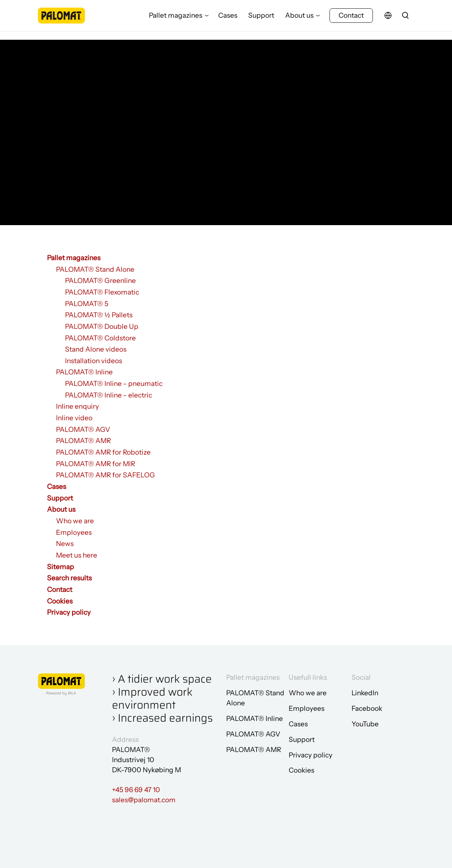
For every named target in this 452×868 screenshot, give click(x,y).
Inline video (74, 418)
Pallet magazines (176, 20)
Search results (69, 578)
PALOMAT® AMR (83, 441)
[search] (405, 20)
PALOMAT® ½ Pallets (99, 315)
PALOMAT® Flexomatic (102, 292)
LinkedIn (365, 693)
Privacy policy (69, 612)
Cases (228, 20)
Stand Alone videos (96, 349)
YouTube (365, 724)
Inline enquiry (78, 406)
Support (261, 20)
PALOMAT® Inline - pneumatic (114, 384)
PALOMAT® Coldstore (100, 338)
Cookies (60, 601)
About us (299, 20)
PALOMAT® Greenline (100, 281)
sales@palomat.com (144, 800)
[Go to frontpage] (61, 20)
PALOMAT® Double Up (102, 326)
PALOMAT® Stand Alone (95, 269)
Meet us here (77, 555)
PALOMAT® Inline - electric (109, 395)
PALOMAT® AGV (83, 429)
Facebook (367, 708)
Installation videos (94, 361)
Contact (351, 20)
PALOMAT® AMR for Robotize (103, 452)
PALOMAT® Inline (84, 372)
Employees (74, 532)
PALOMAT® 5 (87, 304)
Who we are (75, 521)
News (65, 544)
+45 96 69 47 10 (136, 790)
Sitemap (61, 567)
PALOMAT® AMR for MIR (96, 464)
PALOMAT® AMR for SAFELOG (106, 475)
